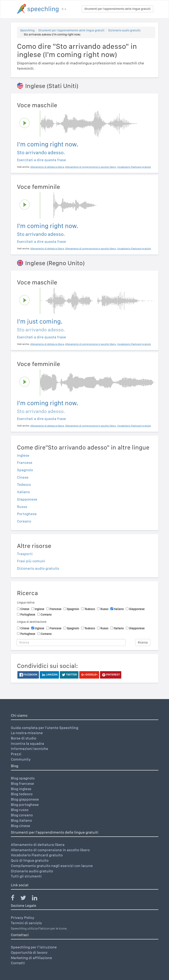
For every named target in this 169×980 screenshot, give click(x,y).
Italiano (23, 492)
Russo (22, 507)
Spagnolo (25, 470)
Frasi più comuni (31, 561)
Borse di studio (24, 738)
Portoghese (27, 514)
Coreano (24, 521)
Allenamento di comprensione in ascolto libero (50, 850)
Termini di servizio (26, 923)
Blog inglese (21, 789)
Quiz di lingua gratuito (30, 860)
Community (21, 759)
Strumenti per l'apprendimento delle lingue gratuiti (117, 9)
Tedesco (24, 484)
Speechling (27, 30)
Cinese (23, 477)
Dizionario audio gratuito (124, 30)
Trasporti (25, 554)
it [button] (64, 9)
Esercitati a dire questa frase (41, 160)
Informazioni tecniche (29, 749)
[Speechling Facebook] (15, 899)
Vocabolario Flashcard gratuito (37, 855)
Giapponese (27, 499)
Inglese (23, 455)
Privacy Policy (23, 918)
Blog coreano (22, 815)
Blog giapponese (25, 799)
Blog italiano (21, 820)
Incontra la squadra (27, 743)
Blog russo (20, 810)
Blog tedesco (22, 794)
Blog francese (22, 783)
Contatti (18, 963)
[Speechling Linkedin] (37, 899)
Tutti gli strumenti (26, 876)
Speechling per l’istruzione (34, 947)
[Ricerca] (71, 642)
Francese (25, 463)
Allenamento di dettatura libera (38, 845)
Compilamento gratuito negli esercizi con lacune (52, 866)
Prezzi (16, 754)
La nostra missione (27, 733)
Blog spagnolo (23, 778)
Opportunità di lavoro (29, 952)
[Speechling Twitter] (26, 899)
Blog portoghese (25, 805)
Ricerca (143, 642)
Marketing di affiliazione (31, 958)
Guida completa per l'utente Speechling (45, 728)
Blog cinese (20, 826)
